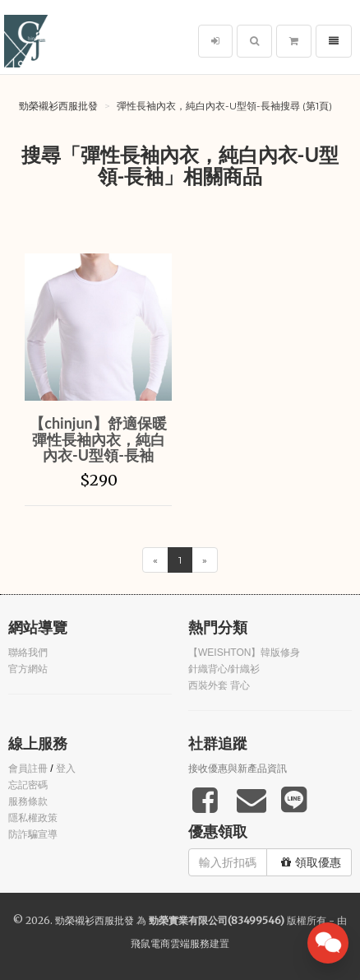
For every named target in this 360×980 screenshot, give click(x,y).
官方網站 (28, 669)
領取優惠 (311, 862)
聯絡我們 (28, 653)
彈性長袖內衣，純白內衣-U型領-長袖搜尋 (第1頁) (224, 106)
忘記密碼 (28, 785)
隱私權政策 (33, 818)
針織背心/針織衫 (224, 669)
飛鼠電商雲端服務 (170, 943)
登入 (66, 769)
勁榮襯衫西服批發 (58, 106)
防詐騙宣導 (33, 834)
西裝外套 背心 (219, 685)
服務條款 (28, 801)
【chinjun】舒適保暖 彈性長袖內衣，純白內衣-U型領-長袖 (98, 439)
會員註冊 (28, 769)
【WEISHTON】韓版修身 (244, 653)
